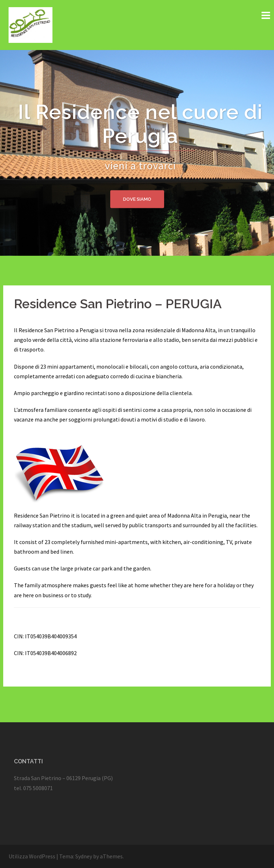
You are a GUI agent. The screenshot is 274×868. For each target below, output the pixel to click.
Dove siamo (137, 199)
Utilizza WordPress (32, 856)
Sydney (84, 856)
